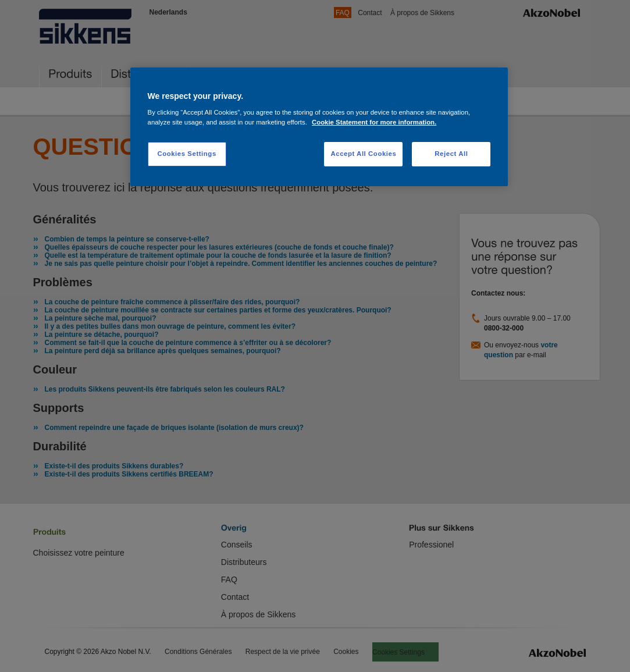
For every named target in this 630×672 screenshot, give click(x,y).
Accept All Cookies (363, 154)
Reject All (451, 154)
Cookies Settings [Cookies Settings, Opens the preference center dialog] (186, 154)
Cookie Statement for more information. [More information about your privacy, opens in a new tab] (374, 122)
